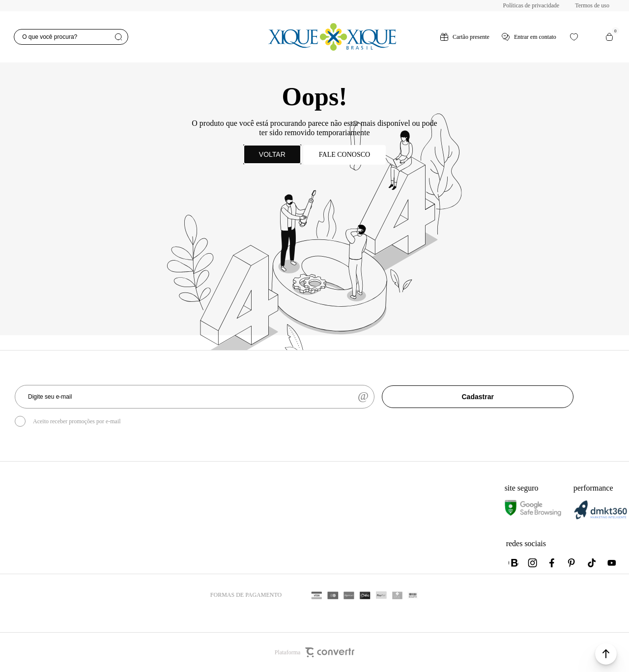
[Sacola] (609, 37)
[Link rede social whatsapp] (514, 563)
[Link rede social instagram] (533, 563)
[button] (606, 654)
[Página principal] (332, 37)
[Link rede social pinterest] (572, 563)
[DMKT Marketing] (601, 517)
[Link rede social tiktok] (592, 563)
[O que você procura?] (71, 37)
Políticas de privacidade (531, 5)
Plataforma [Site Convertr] (315, 652)
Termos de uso (592, 5)
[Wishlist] (574, 37)
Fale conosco (344, 155)
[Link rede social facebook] (553, 563)
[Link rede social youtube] (612, 563)
